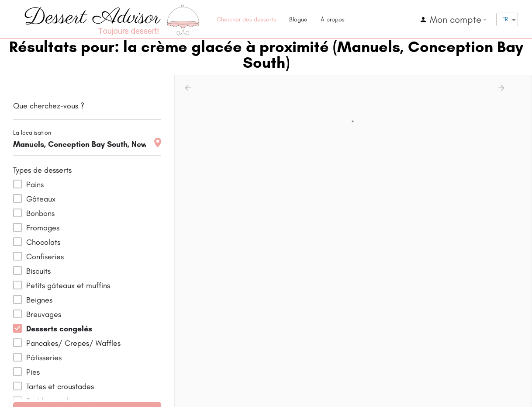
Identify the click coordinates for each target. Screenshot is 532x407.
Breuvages (44, 314)
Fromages (43, 228)
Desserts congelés (59, 329)
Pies (33, 372)
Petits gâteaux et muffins (68, 285)
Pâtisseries (44, 358)
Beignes (39, 300)
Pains (35, 184)
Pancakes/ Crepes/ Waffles (73, 343)
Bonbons (40, 213)
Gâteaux (41, 199)
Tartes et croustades (60, 386)
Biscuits (38, 271)
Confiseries (45, 257)
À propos (333, 19)
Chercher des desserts (246, 19)
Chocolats (43, 242)
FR (505, 19)
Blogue (298, 19)
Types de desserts (42, 170)
